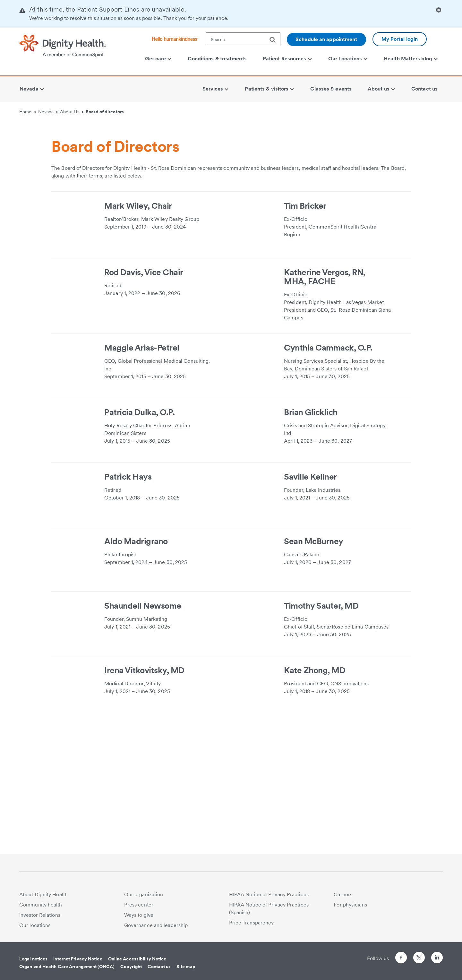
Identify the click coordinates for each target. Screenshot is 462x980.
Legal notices (33, 959)
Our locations (35, 925)
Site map (186, 967)
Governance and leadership (156, 925)
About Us (72, 112)
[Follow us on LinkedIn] (437, 959)
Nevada (48, 112)
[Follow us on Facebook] (401, 959)
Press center (139, 905)
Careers (343, 894)
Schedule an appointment (326, 39)
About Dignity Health (43, 894)
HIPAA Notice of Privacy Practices (269, 894)
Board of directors (105, 112)
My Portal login (400, 39)
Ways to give (139, 915)
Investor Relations (40, 915)
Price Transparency (252, 923)
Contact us (159, 967)
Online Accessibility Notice (137, 959)
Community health (41, 905)
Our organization (144, 894)
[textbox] (243, 39)
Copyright (131, 967)
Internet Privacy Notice (78, 959)
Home (28, 112)
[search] (275, 40)
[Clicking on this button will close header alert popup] (439, 10)
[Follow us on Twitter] (419, 955)
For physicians (350, 905)
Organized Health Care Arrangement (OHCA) (67, 967)
